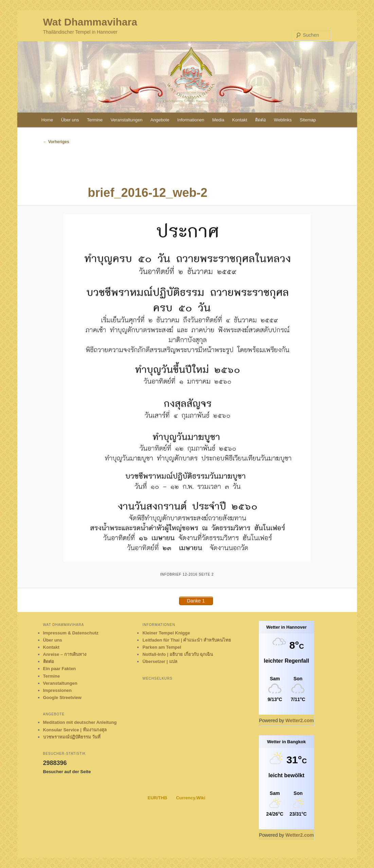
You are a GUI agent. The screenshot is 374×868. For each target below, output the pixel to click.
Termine (95, 120)
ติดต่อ (261, 120)
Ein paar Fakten (60, 669)
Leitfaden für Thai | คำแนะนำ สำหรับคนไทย (187, 640)
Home (47, 120)
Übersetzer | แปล (160, 661)
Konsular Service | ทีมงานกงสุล (75, 730)
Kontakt (240, 120)
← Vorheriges (56, 142)
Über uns (70, 120)
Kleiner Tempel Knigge (166, 633)
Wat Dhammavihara (90, 22)
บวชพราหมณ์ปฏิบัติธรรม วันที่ (72, 737)
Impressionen (58, 690)
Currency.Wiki (191, 798)
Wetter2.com (300, 720)
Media (218, 120)
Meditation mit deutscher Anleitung (80, 722)
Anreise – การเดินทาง (65, 654)
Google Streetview (62, 697)
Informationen (191, 120)
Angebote (160, 120)
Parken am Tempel (162, 647)
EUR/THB (157, 798)
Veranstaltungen (126, 120)
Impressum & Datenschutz (71, 633)
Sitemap (308, 120)
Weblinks (283, 120)
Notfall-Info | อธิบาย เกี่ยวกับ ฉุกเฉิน (178, 654)
